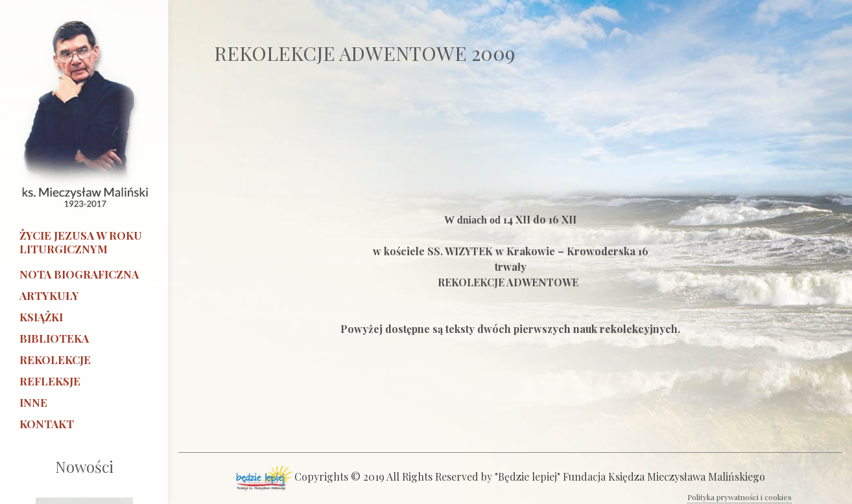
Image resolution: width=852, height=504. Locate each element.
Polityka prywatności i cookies (740, 497)
